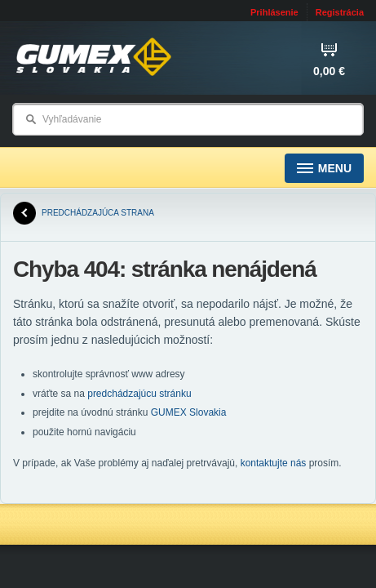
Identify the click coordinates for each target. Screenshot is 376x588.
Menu (324, 169)
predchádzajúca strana (84, 213)
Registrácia (340, 12)
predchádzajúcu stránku (139, 394)
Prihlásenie (274, 12)
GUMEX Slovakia (189, 412)
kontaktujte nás (274, 463)
